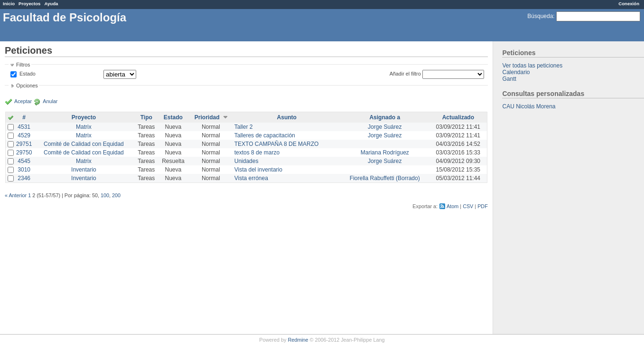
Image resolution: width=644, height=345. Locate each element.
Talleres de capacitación (265, 135)
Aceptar (23, 101)
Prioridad (207, 117)
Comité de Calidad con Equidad (84, 144)
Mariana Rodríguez (385, 153)
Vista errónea (251, 178)
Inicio (9, 4)
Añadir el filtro (405, 74)
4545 (24, 161)
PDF (483, 206)
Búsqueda (540, 16)
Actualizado (458, 117)
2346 (24, 178)
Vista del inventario (258, 170)
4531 (24, 127)
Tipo (146, 117)
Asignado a (385, 117)
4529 (24, 135)
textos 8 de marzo (257, 153)
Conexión (629, 4)
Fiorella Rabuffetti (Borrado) (385, 178)
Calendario (516, 72)
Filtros (23, 65)
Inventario (84, 170)
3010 (24, 170)
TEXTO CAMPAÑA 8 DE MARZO (277, 144)
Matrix (84, 127)
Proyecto (84, 117)
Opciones (27, 86)
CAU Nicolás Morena (529, 106)
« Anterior (16, 195)
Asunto (287, 117)
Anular (50, 101)
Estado (28, 74)
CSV (468, 206)
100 (105, 195)
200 (116, 195)
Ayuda (51, 4)
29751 (24, 144)
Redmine (298, 340)
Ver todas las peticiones (532, 66)
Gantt (509, 79)
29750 (24, 153)
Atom (453, 206)
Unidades (247, 161)
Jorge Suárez (385, 127)
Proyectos (29, 4)
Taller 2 (244, 127)
